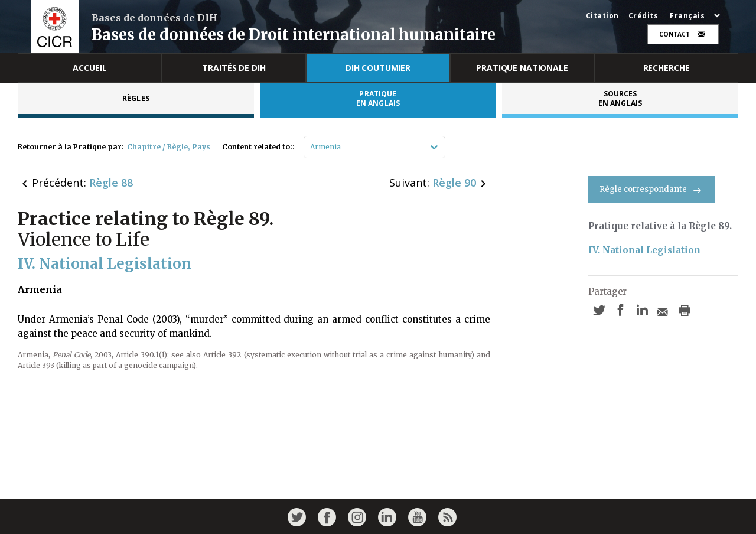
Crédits (643, 16)
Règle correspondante (652, 189)
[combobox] (311, 147)
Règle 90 (454, 183)
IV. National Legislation (644, 250)
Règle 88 (111, 183)
